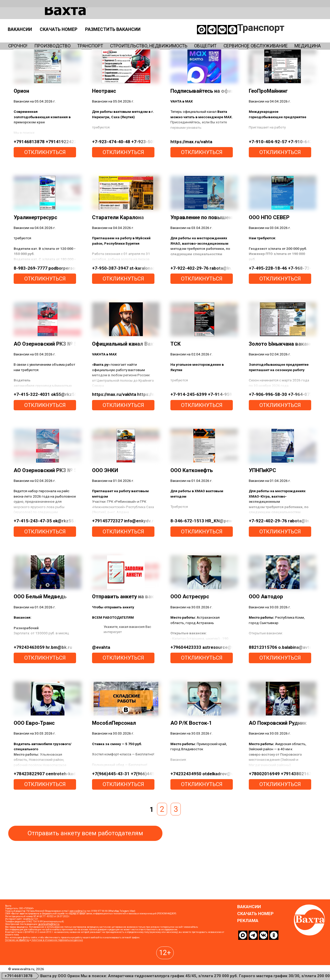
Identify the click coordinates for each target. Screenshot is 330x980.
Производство (66, 39)
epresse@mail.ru (78, 943)
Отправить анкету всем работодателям (85, 865)
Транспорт (115, 39)
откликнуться (45, 184)
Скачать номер (159, 22)
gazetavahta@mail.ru (49, 956)
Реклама (248, 952)
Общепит (267, 39)
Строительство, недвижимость (193, 39)
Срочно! (21, 39)
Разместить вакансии (227, 22)
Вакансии (111, 22)
